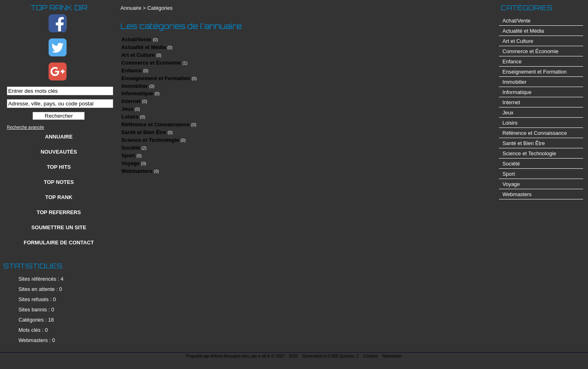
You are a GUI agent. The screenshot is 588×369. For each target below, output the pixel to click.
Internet (131, 101)
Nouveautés (59, 152)
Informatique (137, 93)
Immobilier (135, 86)
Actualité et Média (144, 47)
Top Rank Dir (59, 8)
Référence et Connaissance (155, 124)
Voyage (130, 163)
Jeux (127, 109)
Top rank (59, 197)
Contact (371, 356)
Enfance (131, 70)
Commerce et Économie (151, 63)
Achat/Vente (136, 39)
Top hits (59, 167)
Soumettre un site (59, 227)
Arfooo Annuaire (226, 356)
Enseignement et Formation (156, 78)
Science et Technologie (150, 140)
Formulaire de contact (59, 243)
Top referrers (59, 212)
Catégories (160, 8)
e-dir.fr (264, 356)
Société (131, 148)
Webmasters (137, 171)
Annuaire (59, 137)
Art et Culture (138, 55)
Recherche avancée (26, 127)
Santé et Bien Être (144, 132)
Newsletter (392, 356)
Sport (128, 155)
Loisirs (130, 117)
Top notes (59, 182)
